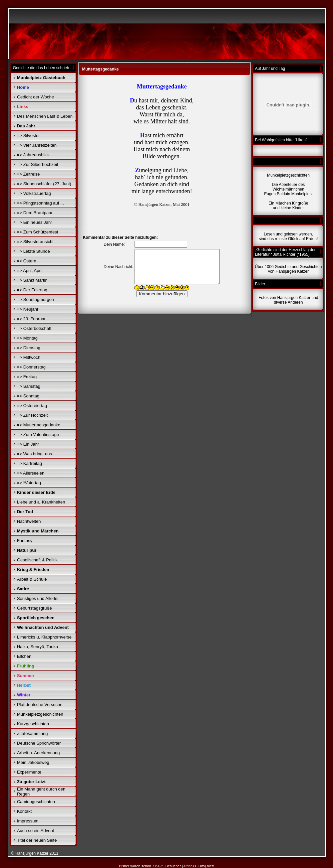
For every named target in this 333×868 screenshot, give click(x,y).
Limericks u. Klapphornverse (44, 637)
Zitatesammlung (32, 733)
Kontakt (24, 811)
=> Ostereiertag (32, 406)
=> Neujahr (28, 309)
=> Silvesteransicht (35, 242)
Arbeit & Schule (32, 579)
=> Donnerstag (31, 367)
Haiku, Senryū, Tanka (37, 647)
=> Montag (27, 338)
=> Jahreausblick (33, 155)
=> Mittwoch (29, 357)
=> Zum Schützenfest (38, 232)
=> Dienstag (29, 348)
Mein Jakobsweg (33, 762)
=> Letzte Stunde (33, 251)
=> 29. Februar (31, 319)
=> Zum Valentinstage (38, 434)
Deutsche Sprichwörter (39, 743)
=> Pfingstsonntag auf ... (40, 203)
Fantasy (25, 541)
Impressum (28, 821)
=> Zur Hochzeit (32, 415)
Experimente (29, 772)
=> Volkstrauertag (34, 193)
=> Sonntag (28, 396)
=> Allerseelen (31, 473)
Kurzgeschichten (33, 724)
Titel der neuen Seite (37, 840)
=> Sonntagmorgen (35, 299)
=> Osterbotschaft (34, 328)
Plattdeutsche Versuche (40, 705)
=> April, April (30, 271)
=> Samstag (29, 386)
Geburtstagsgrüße (34, 608)
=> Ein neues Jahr (35, 222)
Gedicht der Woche (35, 97)
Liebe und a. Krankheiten (41, 502)
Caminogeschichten (36, 802)
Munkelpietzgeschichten (40, 714)
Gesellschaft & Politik (37, 560)
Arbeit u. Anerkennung (38, 753)
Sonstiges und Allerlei (38, 598)
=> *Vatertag (29, 483)
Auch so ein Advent (35, 831)
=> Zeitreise (28, 174)
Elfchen (24, 656)
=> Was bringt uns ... (37, 454)
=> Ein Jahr (28, 444)
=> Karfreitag (29, 463)
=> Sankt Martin (32, 280)
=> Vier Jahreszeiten (37, 145)
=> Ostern (27, 261)
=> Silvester (28, 136)
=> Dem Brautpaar (35, 213)
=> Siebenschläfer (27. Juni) (44, 184)
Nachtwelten (29, 521)
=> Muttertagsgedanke (39, 425)
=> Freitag (27, 377)
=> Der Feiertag (32, 290)
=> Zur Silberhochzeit (38, 164)
